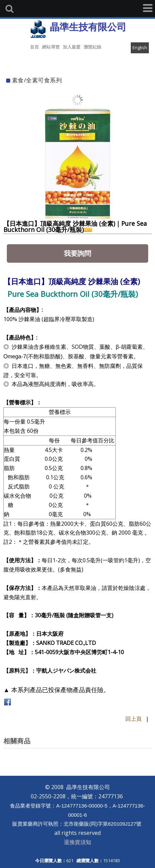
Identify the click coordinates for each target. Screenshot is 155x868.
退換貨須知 (77, 842)
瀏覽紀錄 (93, 47)
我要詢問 (77, 253)
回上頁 (133, 719)
